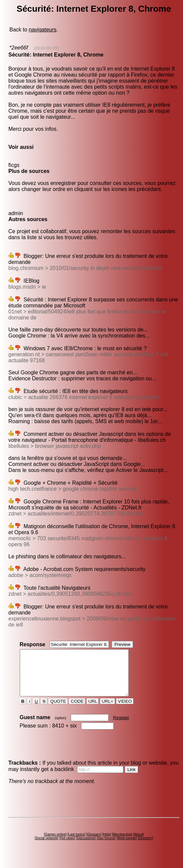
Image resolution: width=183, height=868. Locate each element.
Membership (122, 843)
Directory (145, 847)
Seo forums (106, 847)
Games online (55, 843)
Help (107, 843)
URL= (108, 710)
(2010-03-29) (46, 48)
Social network (46, 847)
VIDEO (125, 710)
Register (121, 727)
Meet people (127, 847)
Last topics (76, 843)
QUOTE (58, 710)
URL (93, 710)
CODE (77, 710)
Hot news (67, 847)
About (138, 843)
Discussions (86, 847)
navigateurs (43, 30)
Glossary (94, 843)
